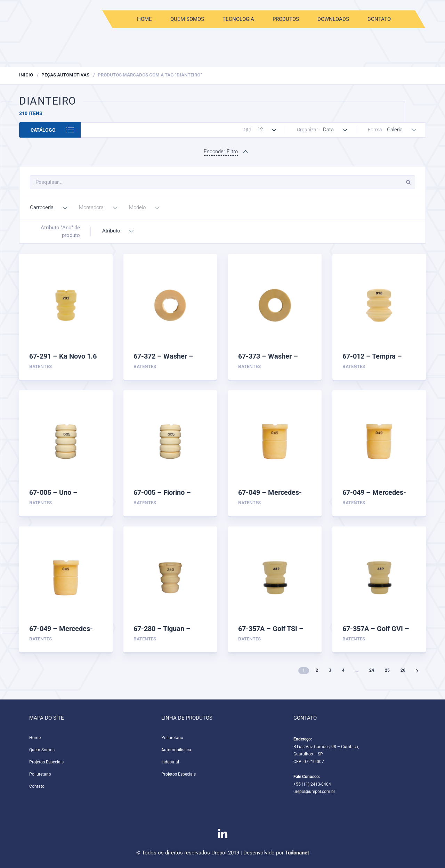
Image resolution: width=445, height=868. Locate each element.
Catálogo (43, 130)
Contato (379, 19)
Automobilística (176, 750)
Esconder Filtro (221, 152)
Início (26, 75)
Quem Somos (187, 19)
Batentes (41, 366)
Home (144, 19)
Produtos (285, 19)
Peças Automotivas (65, 75)
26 (403, 670)
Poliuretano (40, 774)
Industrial (170, 762)
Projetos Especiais (46, 762)
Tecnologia (238, 19)
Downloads (333, 19)
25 (387, 670)
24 (372, 670)
